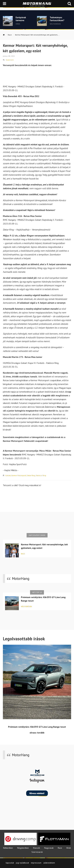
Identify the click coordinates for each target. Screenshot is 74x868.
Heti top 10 (37, 592)
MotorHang (21, 579)
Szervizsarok (37, 852)
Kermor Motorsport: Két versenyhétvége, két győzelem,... (37, 35)
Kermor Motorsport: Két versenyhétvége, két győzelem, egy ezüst (44, 546)
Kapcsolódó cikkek (37, 535)
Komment (10, 60)
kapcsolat (10, 863)
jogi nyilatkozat (22, 863)
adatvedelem (49, 863)
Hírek (69, 848)
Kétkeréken (8, 848)
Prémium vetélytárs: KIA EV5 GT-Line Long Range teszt (43, 599)
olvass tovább (37, 733)
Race (10, 35)
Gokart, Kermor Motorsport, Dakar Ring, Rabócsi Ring (26, 475)
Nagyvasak (49, 848)
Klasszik (36, 848)
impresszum (36, 863)
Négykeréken (26, 606)
